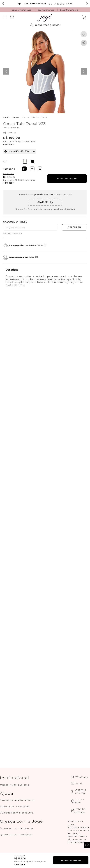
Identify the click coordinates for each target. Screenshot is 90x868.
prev (6, 71)
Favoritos (12, 17)
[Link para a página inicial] (6, 117)
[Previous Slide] (3, 4)
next (84, 71)
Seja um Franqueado (22, 10)
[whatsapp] (84, 43)
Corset (16, 117)
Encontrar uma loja (69, 10)
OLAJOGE (42, 202)
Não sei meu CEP (13, 233)
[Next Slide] (87, 4)
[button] (5, 17)
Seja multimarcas (46, 10)
